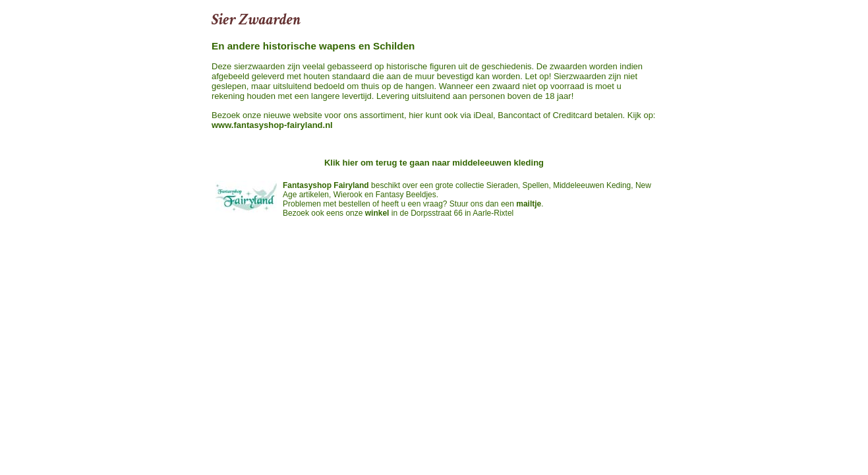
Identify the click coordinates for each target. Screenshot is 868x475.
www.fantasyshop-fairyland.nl (272, 125)
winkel (377, 213)
